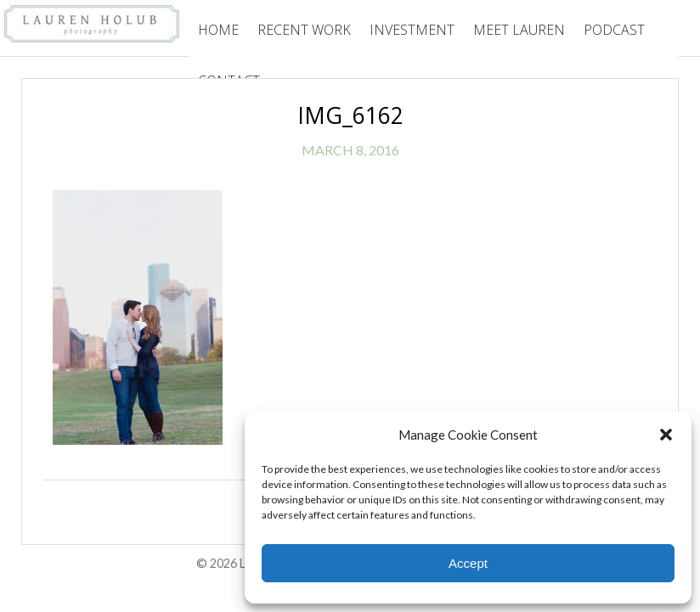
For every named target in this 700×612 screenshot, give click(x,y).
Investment (412, 30)
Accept (468, 563)
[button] (666, 435)
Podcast (614, 30)
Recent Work (304, 30)
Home (218, 30)
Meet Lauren (519, 30)
